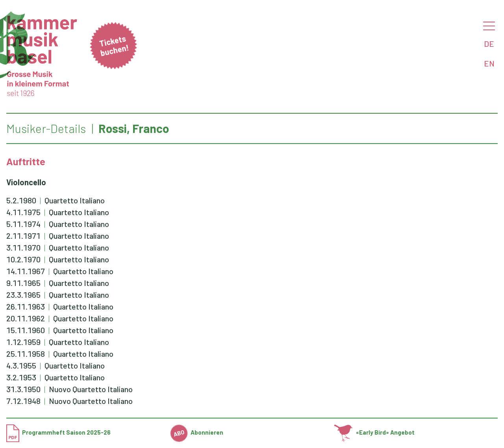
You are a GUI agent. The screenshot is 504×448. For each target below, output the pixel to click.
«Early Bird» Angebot (374, 432)
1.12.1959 (23, 342)
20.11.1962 (26, 318)
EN (489, 63)
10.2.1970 (23, 259)
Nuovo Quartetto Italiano (91, 389)
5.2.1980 (21, 200)
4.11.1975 (23, 212)
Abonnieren (197, 432)
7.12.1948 (23, 401)
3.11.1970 (23, 247)
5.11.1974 (23, 224)
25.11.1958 (26, 354)
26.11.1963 (26, 306)
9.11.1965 (23, 283)
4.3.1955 (21, 365)
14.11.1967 (26, 271)
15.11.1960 (26, 330)
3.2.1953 (21, 377)
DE (489, 44)
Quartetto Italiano (75, 200)
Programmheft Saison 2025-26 (58, 432)
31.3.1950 (23, 389)
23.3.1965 (23, 295)
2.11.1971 (23, 236)
